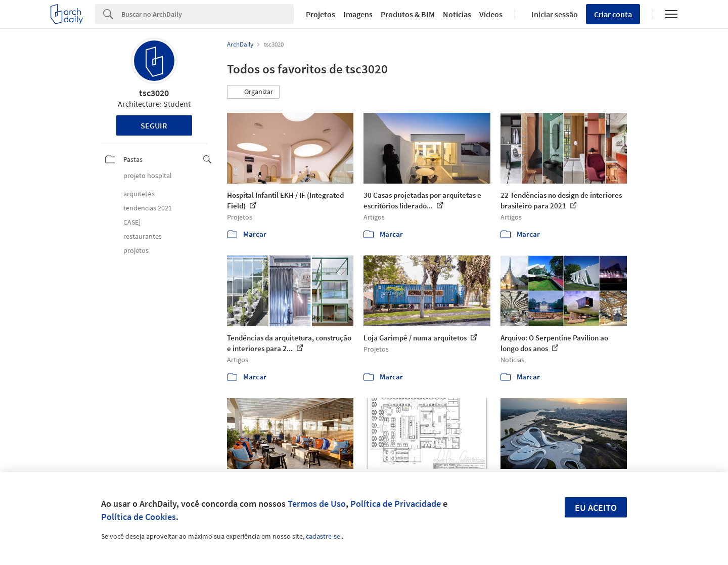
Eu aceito (596, 508)
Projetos (321, 14)
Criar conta (613, 14)
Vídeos (491, 14)
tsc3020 (154, 93)
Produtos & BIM (408, 14)
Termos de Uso (317, 504)
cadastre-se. (324, 536)
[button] (253, 92)
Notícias (457, 14)
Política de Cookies (139, 517)
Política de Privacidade (396, 504)
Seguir (154, 125)
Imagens (358, 14)
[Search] (208, 14)
